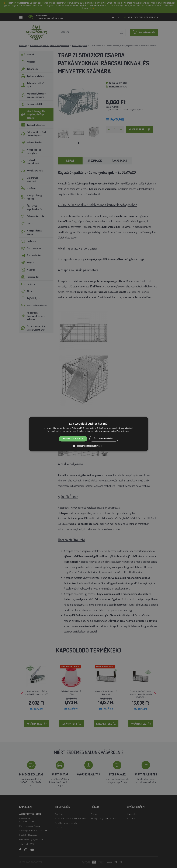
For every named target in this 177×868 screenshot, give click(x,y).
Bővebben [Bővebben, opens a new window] (126, 431)
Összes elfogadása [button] (73, 439)
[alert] (88, 434)
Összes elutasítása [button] (104, 439)
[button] (88, 446)
